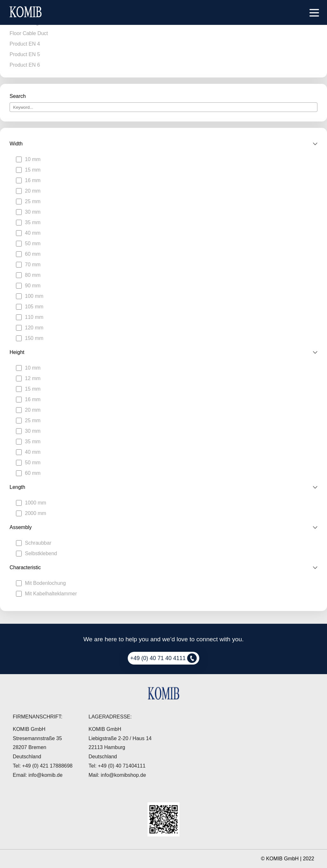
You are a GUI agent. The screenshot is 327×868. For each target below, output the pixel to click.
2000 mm (36, 513)
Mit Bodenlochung (45, 583)
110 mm (34, 317)
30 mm (33, 212)
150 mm (34, 338)
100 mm (34, 296)
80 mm (33, 275)
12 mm (33, 378)
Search (18, 96)
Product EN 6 (25, 65)
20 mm (33, 191)
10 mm (33, 159)
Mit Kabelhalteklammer (51, 594)
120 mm (34, 328)
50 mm (33, 243)
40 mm (33, 233)
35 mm (33, 222)
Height (17, 352)
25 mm (33, 201)
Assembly (21, 527)
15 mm (33, 170)
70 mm (33, 265)
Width (16, 144)
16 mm (33, 180)
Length (17, 487)
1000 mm (36, 503)
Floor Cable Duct (29, 33)
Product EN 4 (25, 44)
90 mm (33, 286)
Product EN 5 (25, 54)
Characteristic (25, 567)
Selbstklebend (41, 553)
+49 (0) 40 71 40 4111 (164, 658)
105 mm (34, 307)
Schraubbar (38, 543)
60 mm (33, 254)
